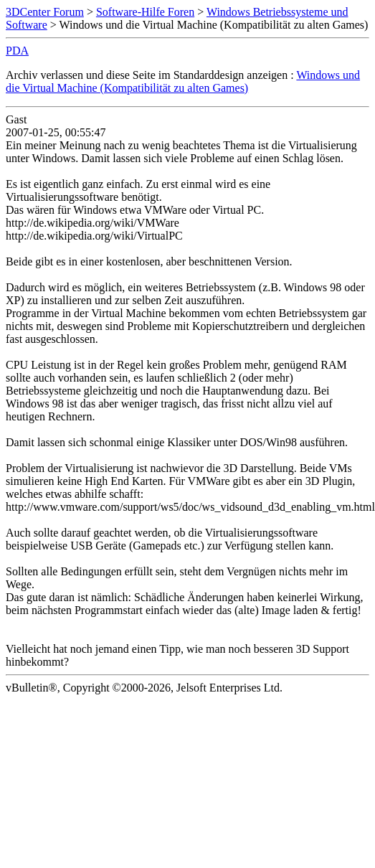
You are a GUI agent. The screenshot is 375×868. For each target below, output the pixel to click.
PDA (17, 51)
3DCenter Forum (45, 12)
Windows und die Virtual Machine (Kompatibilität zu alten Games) (183, 81)
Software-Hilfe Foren (145, 12)
